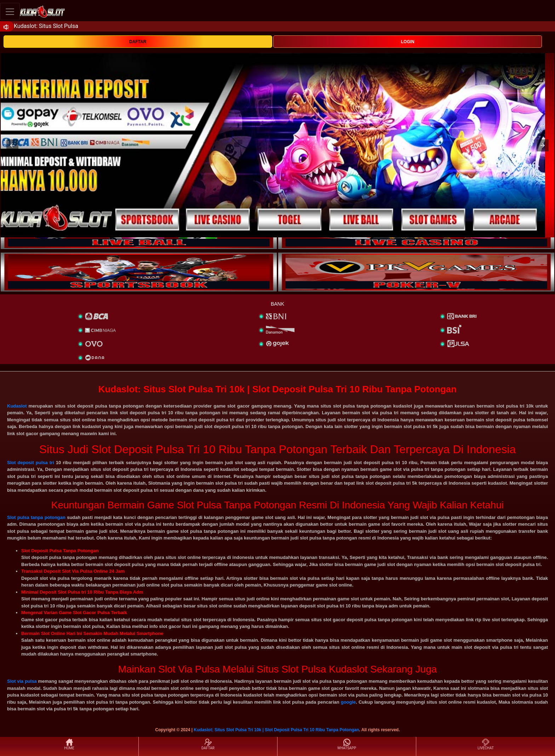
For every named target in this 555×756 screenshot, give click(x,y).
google (348, 702)
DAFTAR (138, 42)
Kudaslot (17, 406)
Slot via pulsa (22, 681)
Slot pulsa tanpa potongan (36, 517)
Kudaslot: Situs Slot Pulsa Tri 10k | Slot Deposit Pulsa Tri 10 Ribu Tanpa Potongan (276, 730)
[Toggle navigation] (10, 11)
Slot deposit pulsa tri (31, 463)
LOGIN (408, 42)
